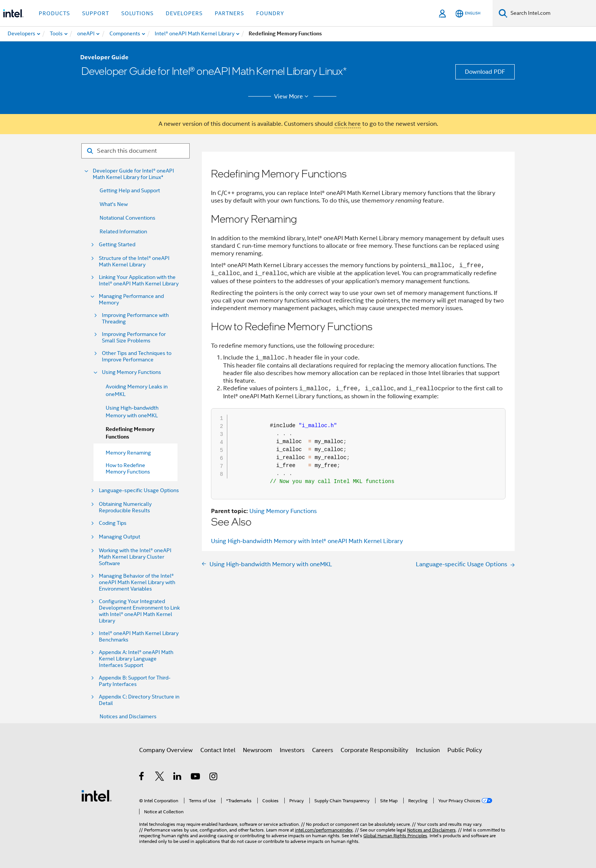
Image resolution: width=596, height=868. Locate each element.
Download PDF (485, 72)
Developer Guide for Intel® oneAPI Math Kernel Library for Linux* (133, 174)
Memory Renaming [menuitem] (128, 453)
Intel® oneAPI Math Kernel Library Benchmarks (139, 637)
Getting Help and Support (130, 190)
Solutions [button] (137, 13)
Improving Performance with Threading (135, 318)
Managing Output (120, 537)
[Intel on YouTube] (196, 778)
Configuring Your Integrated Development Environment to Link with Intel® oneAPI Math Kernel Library (139, 611)
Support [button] (96, 13)
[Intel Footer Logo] (97, 795)
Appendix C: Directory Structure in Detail (139, 700)
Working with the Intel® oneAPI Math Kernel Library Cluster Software (135, 557)
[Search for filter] (136, 151)
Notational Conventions (128, 218)
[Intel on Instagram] (214, 778)
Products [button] (54, 13)
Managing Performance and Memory (131, 299)
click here (348, 124)
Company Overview (166, 750)
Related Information (123, 231)
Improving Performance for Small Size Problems (134, 337)
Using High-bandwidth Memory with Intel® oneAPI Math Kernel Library (307, 541)
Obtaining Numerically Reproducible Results (125, 507)
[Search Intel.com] (552, 13)
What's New (114, 204)
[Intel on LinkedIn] (178, 778)
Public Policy (465, 750)
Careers (323, 750)
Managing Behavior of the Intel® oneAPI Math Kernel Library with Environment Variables (137, 582)
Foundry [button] (270, 13)
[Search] (503, 13)
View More (292, 97)
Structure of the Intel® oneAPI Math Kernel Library (134, 261)
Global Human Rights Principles (395, 836)
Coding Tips (113, 523)
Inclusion (428, 750)
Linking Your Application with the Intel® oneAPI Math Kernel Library (139, 280)
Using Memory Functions (132, 372)
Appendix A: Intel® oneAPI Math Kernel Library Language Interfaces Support (136, 659)
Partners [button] (229, 13)
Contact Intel (218, 750)
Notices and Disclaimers (128, 716)
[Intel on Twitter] (160, 778)
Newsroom (258, 750)
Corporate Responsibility (374, 750)
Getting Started (117, 245)
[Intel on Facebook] (142, 778)
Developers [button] (184, 13)
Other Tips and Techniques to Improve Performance (137, 356)
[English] (468, 13)
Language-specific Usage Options (139, 490)
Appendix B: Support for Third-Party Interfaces (135, 681)
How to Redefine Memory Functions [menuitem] (128, 468)
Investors (292, 750)
